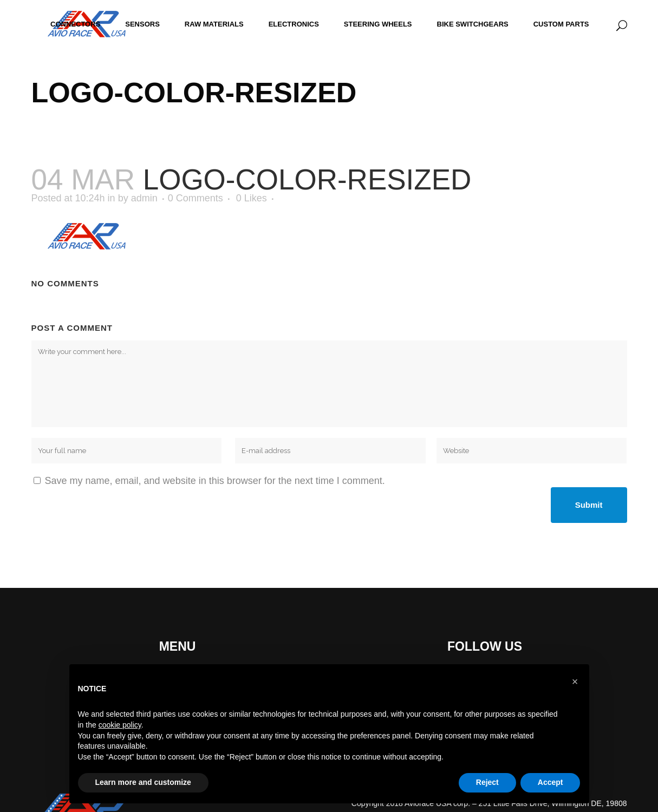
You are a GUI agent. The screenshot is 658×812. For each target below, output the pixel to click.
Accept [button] (550, 782)
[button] (575, 682)
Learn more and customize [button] (143, 782)
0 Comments (196, 198)
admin (144, 198)
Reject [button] (487, 782)
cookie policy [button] (120, 725)
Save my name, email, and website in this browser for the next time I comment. (215, 481)
